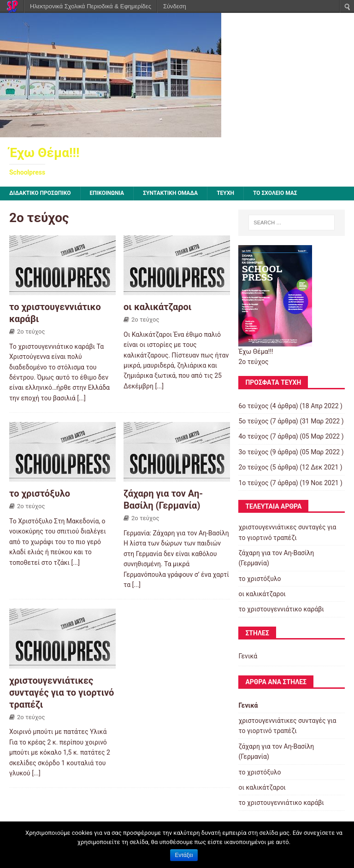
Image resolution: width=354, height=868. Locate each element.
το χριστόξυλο (40, 493)
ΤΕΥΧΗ (225, 193)
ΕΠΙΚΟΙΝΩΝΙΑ (107, 193)
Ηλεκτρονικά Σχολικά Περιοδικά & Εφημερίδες (91, 6)
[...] (81, 398)
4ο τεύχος (253, 436)
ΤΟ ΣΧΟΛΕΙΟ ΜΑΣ (275, 193)
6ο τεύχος (253, 406)
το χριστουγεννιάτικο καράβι (281, 609)
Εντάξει (184, 855)
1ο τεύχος (253, 483)
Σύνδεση (175, 6)
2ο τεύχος (31, 331)
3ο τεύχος (253, 452)
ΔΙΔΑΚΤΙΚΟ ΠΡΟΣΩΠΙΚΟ (40, 193)
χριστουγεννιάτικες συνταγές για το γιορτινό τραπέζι (62, 692)
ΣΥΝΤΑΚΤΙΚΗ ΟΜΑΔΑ (170, 193)
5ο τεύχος (253, 421)
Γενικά (248, 656)
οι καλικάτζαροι (158, 307)
